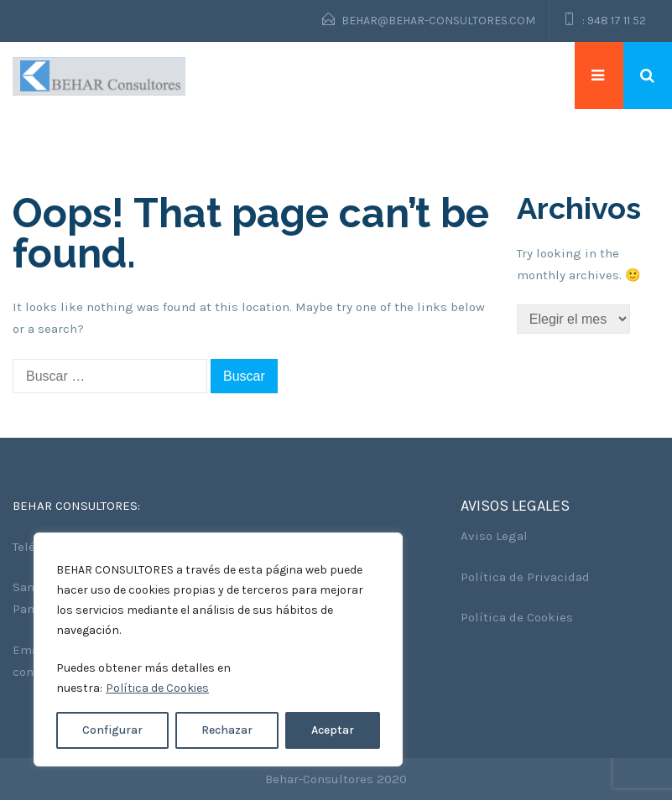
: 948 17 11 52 (614, 21)
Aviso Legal (494, 536)
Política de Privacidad (525, 577)
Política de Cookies (157, 688)
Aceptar (333, 730)
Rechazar (227, 730)
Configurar (112, 730)
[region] (218, 649)
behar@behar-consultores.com (438, 21)
